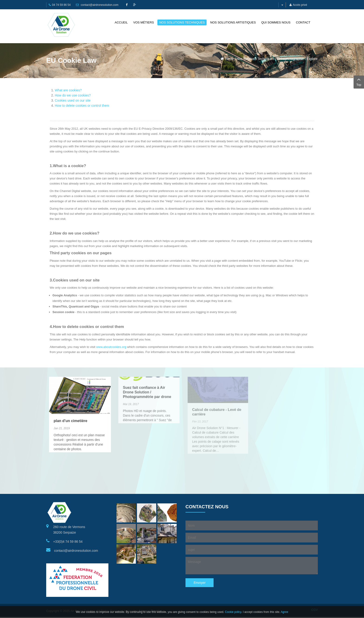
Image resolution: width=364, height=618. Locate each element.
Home (229, 59)
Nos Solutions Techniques (255, 59)
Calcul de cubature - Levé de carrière (217, 399)
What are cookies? (68, 90)
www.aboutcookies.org (111, 347)
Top (359, 82)
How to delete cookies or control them (82, 106)
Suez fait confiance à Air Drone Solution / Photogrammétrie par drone (147, 378)
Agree (284, 612)
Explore (312, 59)
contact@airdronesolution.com (100, 5)
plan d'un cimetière (71, 413)
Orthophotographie (290, 59)
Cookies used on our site (73, 100)
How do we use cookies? (73, 95)
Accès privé (298, 5)
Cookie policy (233, 612)
